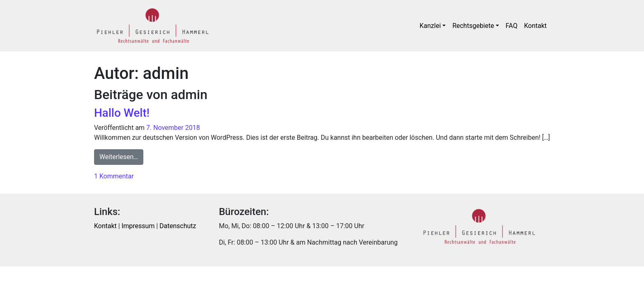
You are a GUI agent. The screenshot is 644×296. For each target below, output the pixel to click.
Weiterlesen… (121, 156)
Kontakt (535, 26)
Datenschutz (178, 226)
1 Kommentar (114, 176)
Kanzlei (430, 26)
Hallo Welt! (122, 113)
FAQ (512, 26)
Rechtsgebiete (473, 26)
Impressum (138, 226)
